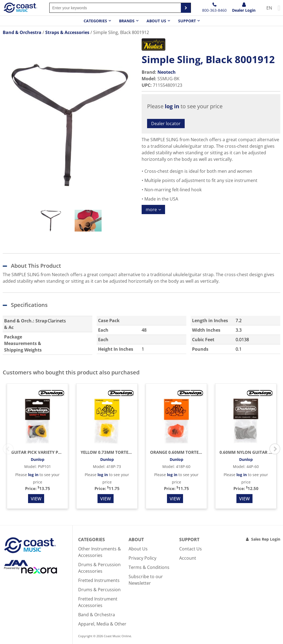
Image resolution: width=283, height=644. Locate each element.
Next (275, 449)
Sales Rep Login (266, 539)
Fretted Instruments (99, 580)
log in (172, 106)
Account (188, 558)
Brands (127, 21)
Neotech (167, 72)
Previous (8, 449)
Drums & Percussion (99, 590)
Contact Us (191, 549)
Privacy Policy (142, 558)
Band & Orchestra (97, 615)
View (36, 499)
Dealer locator (166, 124)
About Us (138, 549)
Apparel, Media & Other (102, 624)
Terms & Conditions (149, 567)
